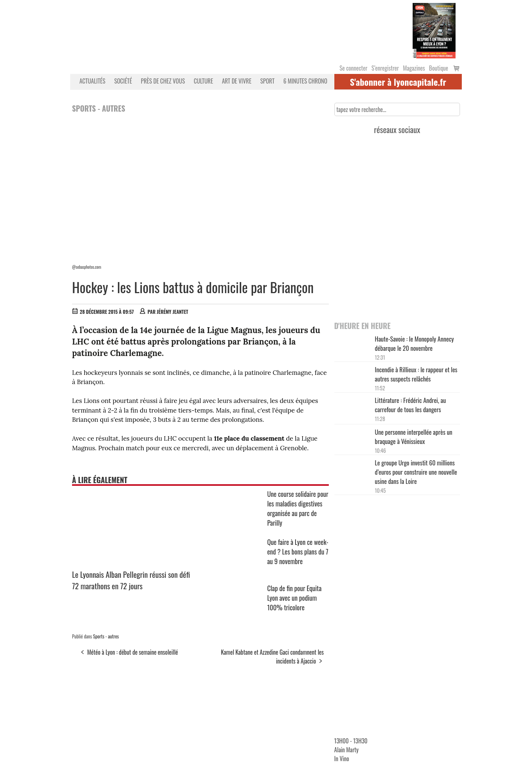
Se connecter (353, 68)
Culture (204, 81)
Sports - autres (106, 636)
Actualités (92, 81)
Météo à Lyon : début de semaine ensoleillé (133, 652)
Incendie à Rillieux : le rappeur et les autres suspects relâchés (416, 374)
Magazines (414, 68)
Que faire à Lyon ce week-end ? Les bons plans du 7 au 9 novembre (298, 552)
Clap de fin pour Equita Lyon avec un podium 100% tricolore (294, 598)
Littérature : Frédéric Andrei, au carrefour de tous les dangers (410, 405)
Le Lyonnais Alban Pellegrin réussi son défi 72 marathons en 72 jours (131, 580)
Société (123, 81)
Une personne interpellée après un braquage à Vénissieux (414, 437)
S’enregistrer (385, 68)
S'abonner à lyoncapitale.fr (398, 82)
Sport (267, 81)
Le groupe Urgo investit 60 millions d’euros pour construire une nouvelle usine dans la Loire (416, 472)
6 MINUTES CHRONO (305, 81)
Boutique (439, 68)
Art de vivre (237, 81)
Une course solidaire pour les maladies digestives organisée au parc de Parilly (298, 508)
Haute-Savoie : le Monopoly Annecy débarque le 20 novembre (415, 343)
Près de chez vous (163, 81)
